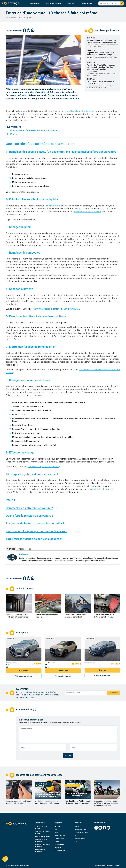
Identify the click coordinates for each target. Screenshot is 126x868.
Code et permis (60, 838)
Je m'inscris (114, 693)
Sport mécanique (60, 836)
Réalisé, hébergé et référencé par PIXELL (108, 866)
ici (37, 192)
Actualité (58, 826)
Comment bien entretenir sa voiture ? (29, 508)
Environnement (60, 845)
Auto (56, 829)
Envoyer (68, 755)
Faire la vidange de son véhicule (43, 467)
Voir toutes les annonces (24, 676)
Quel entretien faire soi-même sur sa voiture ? (34, 130)
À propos (11, 549)
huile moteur (54, 206)
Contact (77, 826)
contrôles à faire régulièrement (80, 111)
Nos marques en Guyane (43, 836)
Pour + (14, 134)
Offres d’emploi (87, 3)
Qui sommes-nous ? (81, 829)
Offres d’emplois (60, 851)
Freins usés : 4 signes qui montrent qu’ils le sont (37, 531)
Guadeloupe (90, 638)
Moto (57, 832)
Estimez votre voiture (53, 3)
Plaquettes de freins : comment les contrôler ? (35, 523)
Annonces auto (34, 3)
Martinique (11, 638)
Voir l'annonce (24, 671)
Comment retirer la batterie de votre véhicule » (56, 309)
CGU (76, 842)
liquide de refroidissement (100, 489)
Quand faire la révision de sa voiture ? (29, 516)
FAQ (76, 836)
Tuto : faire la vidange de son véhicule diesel (34, 539)
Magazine (71, 3)
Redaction (24, 554)
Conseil (31, 18)
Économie (58, 848)
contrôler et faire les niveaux (87, 212)
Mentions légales (80, 838)
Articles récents (25, 549)
